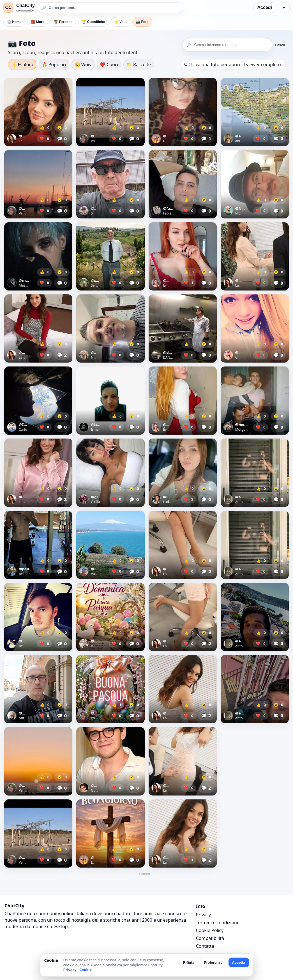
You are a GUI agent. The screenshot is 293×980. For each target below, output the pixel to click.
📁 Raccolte (139, 64)
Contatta (205, 946)
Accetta (239, 962)
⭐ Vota (120, 22)
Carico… (147, 874)
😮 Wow (83, 64)
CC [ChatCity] (8, 7)
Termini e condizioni (217, 923)
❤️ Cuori (109, 64)
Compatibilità (210, 938)
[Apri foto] (38, 112)
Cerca (280, 45)
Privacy (203, 915)
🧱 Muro (38, 22)
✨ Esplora (22, 64)
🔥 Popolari (54, 64)
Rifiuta (189, 962)
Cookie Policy (210, 930)
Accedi (265, 7)
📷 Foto (142, 22)
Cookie (86, 970)
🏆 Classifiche (93, 22)
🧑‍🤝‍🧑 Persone (63, 22)
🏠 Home (14, 22)
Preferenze (213, 962)
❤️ (44, 139)
